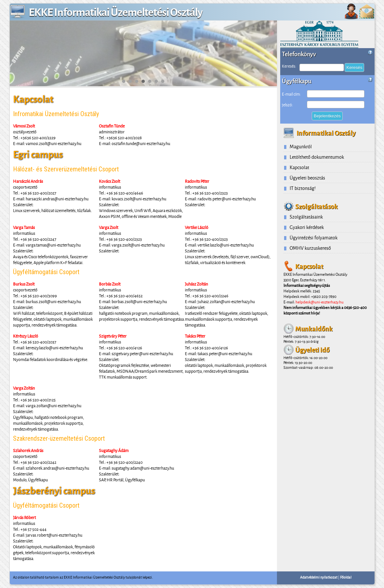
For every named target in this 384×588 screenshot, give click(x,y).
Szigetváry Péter (113, 336)
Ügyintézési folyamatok (314, 238)
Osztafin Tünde (112, 126)
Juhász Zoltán (196, 284)
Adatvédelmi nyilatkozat (319, 577)
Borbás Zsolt (110, 284)
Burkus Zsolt (24, 284)
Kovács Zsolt (110, 181)
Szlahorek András (28, 450)
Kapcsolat (299, 167)
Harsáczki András (28, 181)
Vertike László (197, 227)
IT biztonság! (303, 188)
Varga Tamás (24, 227)
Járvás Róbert (24, 517)
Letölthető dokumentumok (317, 157)
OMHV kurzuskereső (310, 248)
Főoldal (346, 577)
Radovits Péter (197, 181)
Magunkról (301, 147)
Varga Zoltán (24, 388)
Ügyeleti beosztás (307, 178)
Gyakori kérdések (307, 227)
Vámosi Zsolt (24, 126)
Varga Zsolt (109, 227)
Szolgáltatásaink (306, 217)
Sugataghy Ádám (114, 450)
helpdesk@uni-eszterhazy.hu (320, 302)
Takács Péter (195, 336)
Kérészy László (26, 336)
